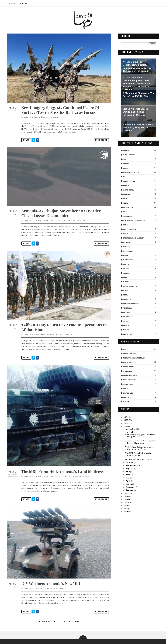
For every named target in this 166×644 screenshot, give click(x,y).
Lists (125, 349)
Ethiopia (44, 116)
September (131, 465)
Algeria (126, 273)
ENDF (35, 116)
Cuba (125, 277)
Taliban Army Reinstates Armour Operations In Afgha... (139, 448)
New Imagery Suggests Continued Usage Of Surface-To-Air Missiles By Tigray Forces (60, 108)
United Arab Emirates (132, 303)
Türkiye (126, 164)
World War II (128, 371)
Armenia (68, 218)
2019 (126, 496)
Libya (125, 177)
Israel (126, 234)
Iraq (125, 199)
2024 (126, 417)
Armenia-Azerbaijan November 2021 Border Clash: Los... (141, 442)
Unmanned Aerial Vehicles (134, 358)
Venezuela (127, 308)
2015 (126, 508)
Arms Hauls (128, 397)
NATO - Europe (129, 155)
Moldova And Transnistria (134, 220)
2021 (126, 426)
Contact (24, 3)
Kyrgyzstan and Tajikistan (134, 238)
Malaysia (127, 330)
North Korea (128, 190)
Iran (125, 212)
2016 (126, 505)
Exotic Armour (129, 354)
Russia (126, 168)
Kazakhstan (128, 260)
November (131, 432)
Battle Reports (129, 380)
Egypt (126, 255)
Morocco (127, 282)
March (129, 484)
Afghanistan (53, 331)
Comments (57, 116)
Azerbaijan (127, 216)
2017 (126, 502)
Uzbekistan (128, 334)
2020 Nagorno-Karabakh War (47, 218)
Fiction (126, 402)
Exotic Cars (128, 393)
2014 (126, 511)
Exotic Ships (128, 367)
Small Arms (128, 384)
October (130, 462)
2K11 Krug (69, 471)
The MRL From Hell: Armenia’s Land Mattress (63, 466)
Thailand (127, 299)
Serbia (126, 295)
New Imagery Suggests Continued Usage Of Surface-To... (140, 436)
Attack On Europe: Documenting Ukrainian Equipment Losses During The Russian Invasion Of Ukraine (137, 83)
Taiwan (126, 269)
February (130, 487)
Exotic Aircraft (130, 362)
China (125, 203)
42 (69, 614)
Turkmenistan (129, 181)
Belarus (126, 242)
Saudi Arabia (128, 251)
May (128, 478)
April (128, 481)
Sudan (126, 225)
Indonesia (127, 247)
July (128, 471)
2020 (126, 493)
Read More (99, 139)
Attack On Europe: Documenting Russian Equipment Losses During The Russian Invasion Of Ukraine (137, 68)
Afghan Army (39, 331)
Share (26, 139)
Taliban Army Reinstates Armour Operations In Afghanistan (64, 324)
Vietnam (126, 312)
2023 (126, 420)
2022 (126, 423)
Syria (125, 159)
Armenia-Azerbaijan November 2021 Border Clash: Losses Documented (61, 211)
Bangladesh (128, 317)
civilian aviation (130, 375)
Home (12, 3)
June (128, 475)
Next (76, 614)
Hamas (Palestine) (130, 286)
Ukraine (126, 151)
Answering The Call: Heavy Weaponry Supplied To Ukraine (138, 127)
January (129, 490)
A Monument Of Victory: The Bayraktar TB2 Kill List (138, 95)
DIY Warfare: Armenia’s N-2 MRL (51, 577)
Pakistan (127, 264)
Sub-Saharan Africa (131, 172)
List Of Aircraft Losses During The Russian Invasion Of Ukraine (135, 112)
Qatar (125, 290)
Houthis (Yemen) (130, 229)
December (131, 429)
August (129, 468)
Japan (125, 321)
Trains (126, 389)
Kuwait (126, 325)
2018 (126, 499)
